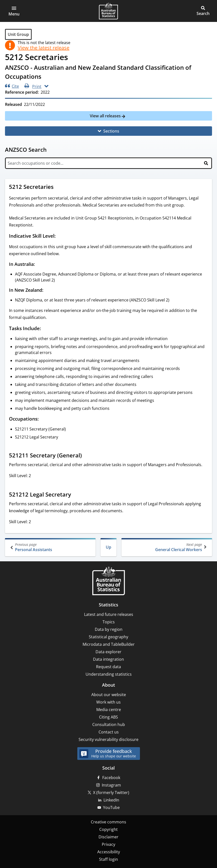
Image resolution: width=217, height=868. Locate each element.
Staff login (108, 859)
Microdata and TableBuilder (109, 644)
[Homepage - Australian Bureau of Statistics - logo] (108, 11)
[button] (14, 11)
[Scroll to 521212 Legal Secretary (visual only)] (76, 495)
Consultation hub (109, 724)
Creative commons (108, 822)
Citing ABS (108, 717)
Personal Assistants (51, 547)
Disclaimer (108, 837)
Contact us (109, 732)
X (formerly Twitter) (111, 793)
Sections (111, 131)
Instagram (111, 785)
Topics (109, 622)
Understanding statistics (109, 674)
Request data (108, 667)
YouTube (111, 807)
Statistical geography (108, 637)
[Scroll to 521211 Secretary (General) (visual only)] (87, 456)
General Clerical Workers (166, 547)
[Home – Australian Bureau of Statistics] (108, 581)
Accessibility (109, 852)
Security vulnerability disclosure (108, 739)
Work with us (108, 702)
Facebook (111, 778)
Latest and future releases (109, 614)
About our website (109, 695)
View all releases (106, 116)
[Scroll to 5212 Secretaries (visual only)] (58, 187)
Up (108, 547)
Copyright (108, 829)
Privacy (108, 844)
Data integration (108, 659)
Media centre (109, 710)
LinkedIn (111, 800)
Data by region (109, 629)
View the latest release (44, 48)
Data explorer (108, 652)
